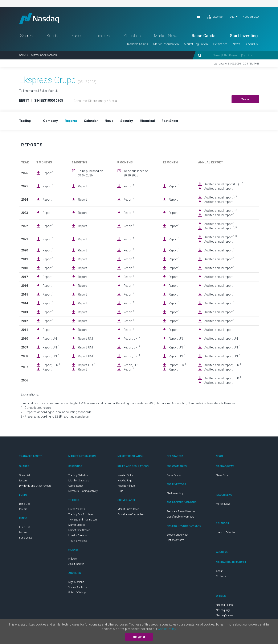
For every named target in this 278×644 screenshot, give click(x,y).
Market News (166, 37)
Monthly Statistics (79, 482)
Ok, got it (139, 637)
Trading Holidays (78, 542)
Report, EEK (51, 366)
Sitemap (215, 17)
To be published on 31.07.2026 (91, 174)
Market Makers (77, 526)
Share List (25, 477)
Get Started (220, 45)
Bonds (52, 37)
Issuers (23, 482)
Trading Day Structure (80, 516)
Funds (77, 37)
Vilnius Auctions (78, 589)
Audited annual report (219, 190)
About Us (252, 45)
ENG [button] (232, 17)
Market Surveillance (128, 510)
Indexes (103, 37)
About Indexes (76, 565)
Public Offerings (77, 594)
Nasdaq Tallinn (126, 477)
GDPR (121, 492)
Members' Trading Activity (83, 492)
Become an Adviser (177, 536)
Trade (245, 101)
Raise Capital (204, 37)
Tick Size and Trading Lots (83, 521)
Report (48, 174)
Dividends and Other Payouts (35, 487)
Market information (166, 45)
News (237, 45)
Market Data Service (79, 531)
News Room (223, 477)
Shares (27, 37)
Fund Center (26, 539)
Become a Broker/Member (181, 513)
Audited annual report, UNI (222, 340)
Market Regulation (196, 45)
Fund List (24, 528)
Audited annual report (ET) (224, 185)
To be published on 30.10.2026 (136, 174)
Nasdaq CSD (251, 17)
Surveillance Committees (131, 516)
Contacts (221, 578)
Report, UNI (51, 340)
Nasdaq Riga (125, 482)
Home (22, 56)
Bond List (24, 505)
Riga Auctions (76, 583)
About (219, 572)
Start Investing (244, 37)
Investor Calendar (78, 537)
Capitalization (76, 487)
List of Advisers (175, 541)
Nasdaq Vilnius (126, 487)
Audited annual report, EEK (223, 366)
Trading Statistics (78, 477)
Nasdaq (41, 19)
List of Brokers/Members (181, 518)
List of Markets (77, 510)
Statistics (132, 37)
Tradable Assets (137, 45)
